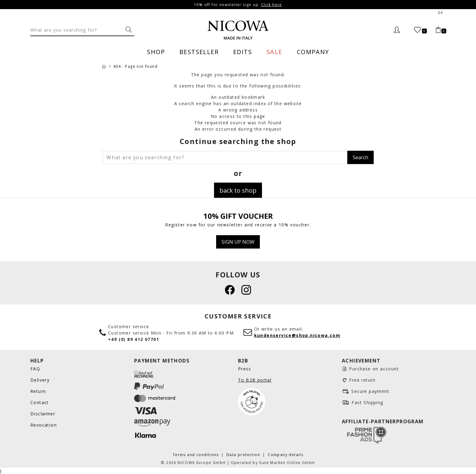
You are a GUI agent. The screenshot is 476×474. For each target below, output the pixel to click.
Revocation (44, 425)
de (441, 13)
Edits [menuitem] (243, 52)
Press (245, 369)
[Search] (77, 30)
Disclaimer (43, 414)
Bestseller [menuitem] (199, 52)
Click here (272, 5)
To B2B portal (255, 380)
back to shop (238, 190)
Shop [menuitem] (156, 52)
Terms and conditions (196, 455)
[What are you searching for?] (129, 30)
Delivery (40, 380)
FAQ (35, 369)
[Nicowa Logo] (238, 30)
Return (38, 391)
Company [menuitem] (313, 52)
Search (360, 157)
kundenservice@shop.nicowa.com (297, 335)
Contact (40, 402)
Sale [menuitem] (274, 52)
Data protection (244, 455)
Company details (286, 455)
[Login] (397, 30)
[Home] (104, 66)
